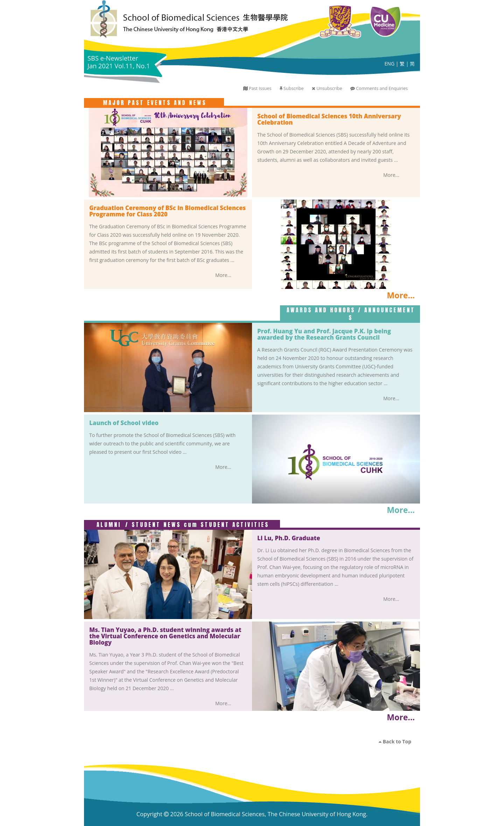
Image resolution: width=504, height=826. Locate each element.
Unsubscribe (329, 88)
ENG (390, 64)
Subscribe (293, 88)
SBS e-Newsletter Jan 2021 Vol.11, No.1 (119, 62)
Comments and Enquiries (382, 88)
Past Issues (260, 88)
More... (391, 175)
